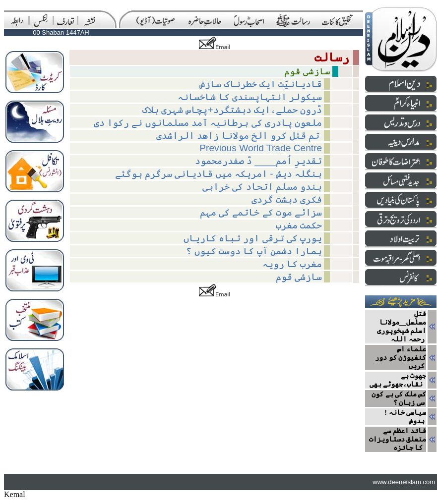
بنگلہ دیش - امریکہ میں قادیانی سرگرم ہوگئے (219, 174)
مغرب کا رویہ (292, 264)
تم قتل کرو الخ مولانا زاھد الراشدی (239, 136)
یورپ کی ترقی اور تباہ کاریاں (253, 238)
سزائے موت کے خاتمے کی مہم (261, 212)
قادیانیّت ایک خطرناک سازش (261, 84)
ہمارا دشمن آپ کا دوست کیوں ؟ (254, 251)
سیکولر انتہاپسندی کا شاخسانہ (250, 97)
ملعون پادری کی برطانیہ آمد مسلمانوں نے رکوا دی (208, 123)
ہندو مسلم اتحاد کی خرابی (262, 187)
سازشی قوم (299, 277)
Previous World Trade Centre (261, 148)
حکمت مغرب (299, 225)
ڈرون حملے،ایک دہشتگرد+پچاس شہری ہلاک (232, 110)
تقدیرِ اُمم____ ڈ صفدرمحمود (259, 161)
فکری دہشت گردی (287, 199)
